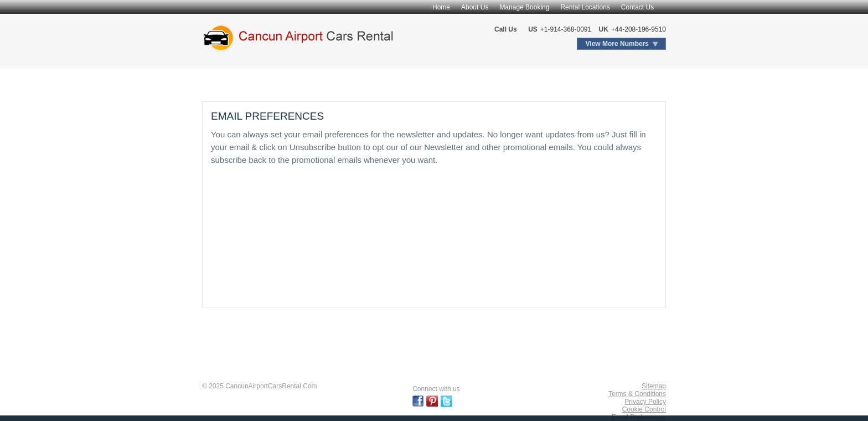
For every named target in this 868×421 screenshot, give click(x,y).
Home (441, 7)
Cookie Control (644, 409)
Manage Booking (524, 7)
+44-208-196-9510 (639, 29)
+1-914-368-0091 (566, 29)
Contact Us (637, 7)
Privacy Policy (645, 402)
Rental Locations (585, 7)
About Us (475, 7)
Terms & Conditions (637, 394)
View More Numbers (617, 44)
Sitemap (654, 386)
